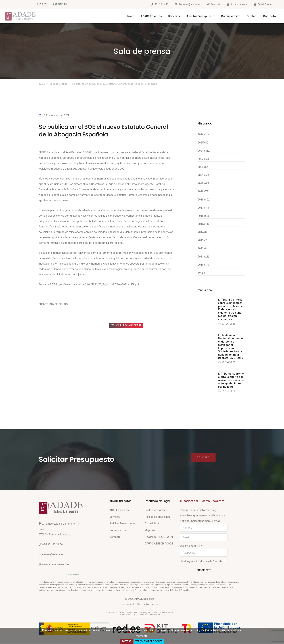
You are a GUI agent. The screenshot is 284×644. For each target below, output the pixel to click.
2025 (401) (204, 143)
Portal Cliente (265, 4)
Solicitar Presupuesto (196, 16)
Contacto (265, 16)
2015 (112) (204, 224)
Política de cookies (156, 511)
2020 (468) (204, 183)
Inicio (127, 16)
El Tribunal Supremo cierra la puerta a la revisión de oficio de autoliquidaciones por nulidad (231, 381)
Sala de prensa (59, 84)
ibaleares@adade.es (190, 4)
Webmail (216, 4)
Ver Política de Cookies (149, 641)
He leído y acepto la (203, 562)
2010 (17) (203, 265)
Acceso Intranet (239, 4)
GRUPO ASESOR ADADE (159, 544)
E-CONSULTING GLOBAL (159, 538)
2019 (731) (204, 191)
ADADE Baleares (147, 16)
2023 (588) (204, 159)
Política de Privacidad (213, 562)
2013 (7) (203, 240)
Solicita (203, 458)
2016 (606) (204, 216)
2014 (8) (203, 232)
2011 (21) (203, 257)
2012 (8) (203, 248)
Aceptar (126, 641)
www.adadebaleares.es (56, 565)
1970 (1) (203, 273)
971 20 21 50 (161, 4)
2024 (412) (204, 151)
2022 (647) (204, 167)
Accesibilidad (153, 524)
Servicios (170, 16)
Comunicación (226, 16)
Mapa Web (151, 531)
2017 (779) (204, 208)
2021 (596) (204, 175)
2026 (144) (204, 134)
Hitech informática (147, 605)
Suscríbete (204, 571)
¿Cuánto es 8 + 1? (191, 547)
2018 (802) (204, 200)
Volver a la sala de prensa (130, 326)
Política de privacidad (157, 518)
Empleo (247, 16)
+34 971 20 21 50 (52, 545)
